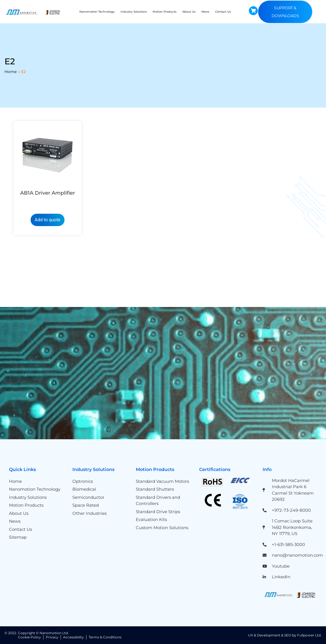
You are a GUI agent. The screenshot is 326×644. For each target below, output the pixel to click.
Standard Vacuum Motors (162, 481)
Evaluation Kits (151, 519)
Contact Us (223, 12)
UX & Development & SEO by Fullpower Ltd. (285, 635)
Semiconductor (88, 497)
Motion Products (165, 12)
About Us (189, 12)
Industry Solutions (134, 12)
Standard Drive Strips (158, 512)
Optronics (83, 481)
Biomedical (84, 489)
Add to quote (48, 220)
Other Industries (89, 513)
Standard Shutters (155, 489)
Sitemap (18, 537)
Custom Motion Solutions (162, 528)
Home (11, 72)
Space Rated (86, 505)
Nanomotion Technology (97, 12)
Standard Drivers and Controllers (158, 500)
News (205, 12)
